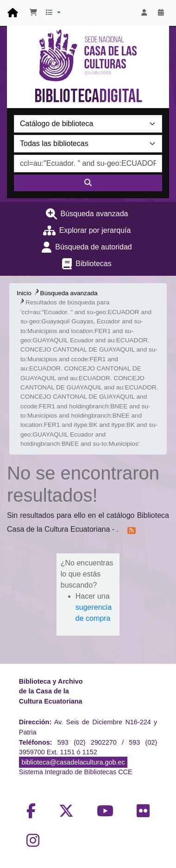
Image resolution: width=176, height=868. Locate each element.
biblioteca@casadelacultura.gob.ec (73, 762)
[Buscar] (88, 183)
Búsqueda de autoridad (93, 247)
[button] (33, 13)
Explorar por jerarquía (95, 230)
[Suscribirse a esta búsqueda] (132, 530)
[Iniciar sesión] (144, 13)
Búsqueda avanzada (94, 214)
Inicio (24, 293)
